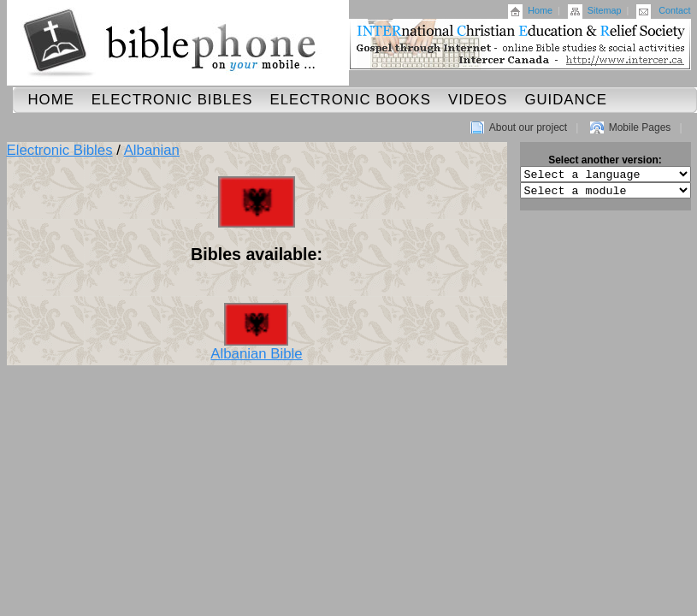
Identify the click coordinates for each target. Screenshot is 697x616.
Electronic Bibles (172, 100)
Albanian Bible (256, 347)
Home (540, 10)
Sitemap (605, 10)
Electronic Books (350, 100)
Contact (674, 10)
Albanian (152, 150)
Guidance (566, 100)
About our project (528, 127)
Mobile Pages (640, 127)
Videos (478, 100)
